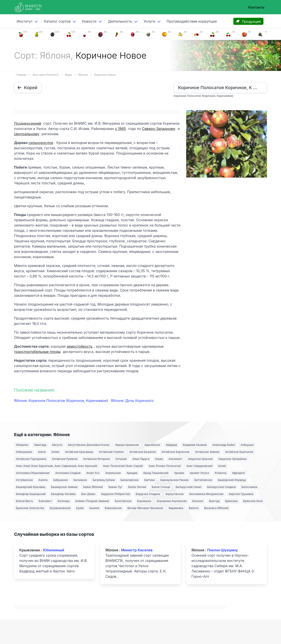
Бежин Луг (116, 487)
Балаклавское (130, 480)
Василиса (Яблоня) (216, 508)
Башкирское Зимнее (64, 487)
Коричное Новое (105, 75)
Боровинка (144, 501)
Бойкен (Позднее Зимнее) (92, 501)
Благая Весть (25, 501)
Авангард (40, 445)
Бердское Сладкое (148, 494)
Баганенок (80, 480)
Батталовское (203, 480)
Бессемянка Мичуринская (206, 494)
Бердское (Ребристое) (116, 494)
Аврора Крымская (127, 445)
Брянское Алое (253, 501)
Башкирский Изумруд (232, 480)
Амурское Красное (200, 459)
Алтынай (121, 459)
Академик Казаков (195, 445)
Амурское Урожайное (232, 459)
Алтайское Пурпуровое (31, 459)
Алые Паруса (141, 459)
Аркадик (132, 473)
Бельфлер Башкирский (31, 494)
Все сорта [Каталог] (46, 75)
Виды (68, 75)
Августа (57, 445)
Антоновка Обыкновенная (33, 473)
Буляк (80, 508)
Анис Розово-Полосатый (165, 466)
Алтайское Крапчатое (239, 452)
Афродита (238, 473)
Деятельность (120, 21)
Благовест (45, 501)
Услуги (149, 21)
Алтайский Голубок (111, 452)
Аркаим (179, 473)
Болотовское (123, 501)
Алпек (55, 452)
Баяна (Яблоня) (93, 487)
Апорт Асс (93, 473)
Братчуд (214, 501)
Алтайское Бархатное (176, 452)
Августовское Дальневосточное (89, 445)
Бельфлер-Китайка (63, 494)
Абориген (22, 445)
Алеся (42, 452)
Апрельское (113, 473)
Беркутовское (175, 494)
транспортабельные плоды (37, 352)
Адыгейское (152, 445)
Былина (94, 508)
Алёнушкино (24, 452)
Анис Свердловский (199, 466)
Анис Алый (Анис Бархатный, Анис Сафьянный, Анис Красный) (57, 466)
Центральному (27, 134)
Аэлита (43, 480)
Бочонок (198, 501)
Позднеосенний (28, 123)
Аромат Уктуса (199, 473)
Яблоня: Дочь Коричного (132, 401)
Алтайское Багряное (142, 452)
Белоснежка (249, 487)
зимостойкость (79, 346)
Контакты (256, 7)
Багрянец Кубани (104, 480)
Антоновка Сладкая (68, 473)
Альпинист (176, 459)
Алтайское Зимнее (207, 452)
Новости (89, 21)
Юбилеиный (54, 550)
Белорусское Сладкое (222, 487)
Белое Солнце (161, 487)
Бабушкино (61, 480)
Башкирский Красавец (31, 487)
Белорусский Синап (189, 487)
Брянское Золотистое (30, 508)
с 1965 (120, 129)
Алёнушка (247, 445)
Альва (159, 459)
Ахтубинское (24, 480)
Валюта (194, 508)
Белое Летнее (137, 487)
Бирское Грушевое (241, 494)
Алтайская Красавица (79, 452)
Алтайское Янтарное (96, 459)
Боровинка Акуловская (172, 501)
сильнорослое (41, 143)
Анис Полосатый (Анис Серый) (123, 466)
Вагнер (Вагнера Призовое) (145, 508)
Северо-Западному (159, 129)
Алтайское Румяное (65, 459)
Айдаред (171, 445)
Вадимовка (176, 508)
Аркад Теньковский (156, 473)
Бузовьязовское (60, 508)
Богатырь (64, 501)
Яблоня (83, 75)
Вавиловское (113, 508)
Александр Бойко (224, 445)
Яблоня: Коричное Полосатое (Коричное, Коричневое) (62, 401)
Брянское (231, 501)
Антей (222, 466)
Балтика (150, 480)
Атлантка (221, 473)
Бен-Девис (88, 494)
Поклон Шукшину (222, 550)
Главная (21, 75)
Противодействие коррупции (192, 21)
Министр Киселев (137, 550)
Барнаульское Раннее (175, 480)
